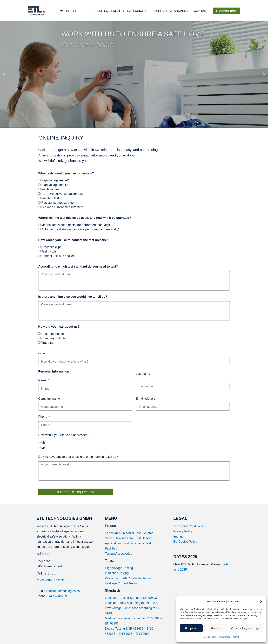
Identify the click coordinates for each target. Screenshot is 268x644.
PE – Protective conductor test (62, 194)
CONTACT (201, 11)
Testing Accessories (118, 554)
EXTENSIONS (138, 11)
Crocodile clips (51, 247)
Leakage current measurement (62, 207)
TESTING (160, 11)
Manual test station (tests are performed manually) (76, 225)
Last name (143, 374)
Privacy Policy (225, 637)
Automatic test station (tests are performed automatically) (80, 229)
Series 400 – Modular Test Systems (129, 533)
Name (54, 376)
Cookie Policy (210, 637)
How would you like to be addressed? (64, 435)
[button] (261, 602)
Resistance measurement (59, 203)
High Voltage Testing (119, 568)
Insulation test (51, 189)
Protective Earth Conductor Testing (129, 578)
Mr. (43, 448)
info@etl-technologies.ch (63, 591)
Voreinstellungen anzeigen (246, 628)
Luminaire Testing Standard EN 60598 (131, 598)
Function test (50, 198)
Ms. (44, 443)
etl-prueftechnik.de (51, 580)
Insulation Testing (117, 573)
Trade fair (48, 343)
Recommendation (53, 334)
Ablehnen (216, 628)
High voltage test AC (55, 180)
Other (42, 353)
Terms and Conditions (188, 526)
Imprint (236, 637)
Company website (54, 338)
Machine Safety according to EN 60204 (132, 603)
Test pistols (49, 251)
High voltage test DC (55, 185)
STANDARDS (181, 11)
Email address (146, 399)
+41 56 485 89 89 (59, 596)
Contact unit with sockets (58, 256)
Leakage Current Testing (122, 583)
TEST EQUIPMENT (110, 11)
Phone (43, 417)
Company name (50, 399)
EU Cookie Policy (185, 542)
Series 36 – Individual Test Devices (129, 538)
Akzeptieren (191, 628)
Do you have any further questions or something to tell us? (78, 457)
